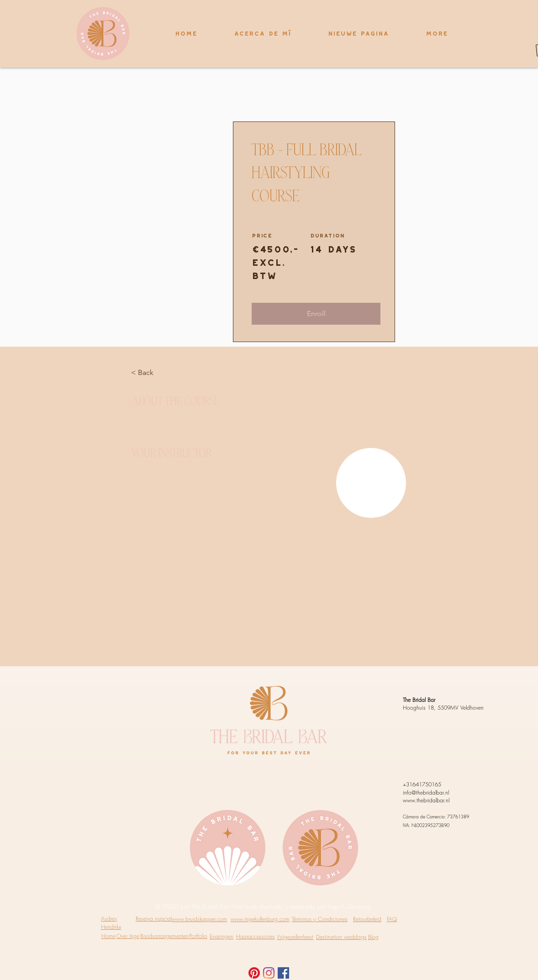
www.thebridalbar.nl (426, 800)
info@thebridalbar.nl (426, 793)
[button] (316, 314)
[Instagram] (269, 973)
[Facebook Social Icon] (283, 973)
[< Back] (156, 373)
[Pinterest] (254, 973)
